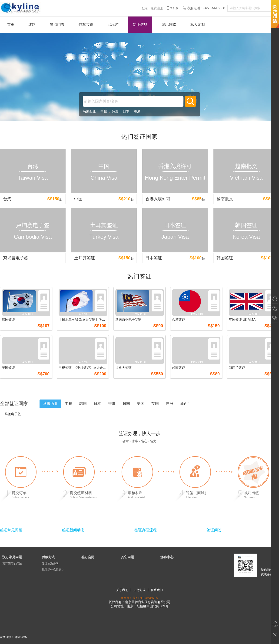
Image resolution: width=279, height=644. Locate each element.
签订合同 (88, 557)
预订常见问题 (12, 557)
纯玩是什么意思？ (53, 570)
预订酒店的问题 (12, 564)
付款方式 (48, 557)
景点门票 (57, 25)
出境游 (113, 25)
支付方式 (139, 590)
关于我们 (122, 590)
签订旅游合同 (50, 564)
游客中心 (167, 557)
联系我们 (157, 590)
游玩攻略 (169, 25)
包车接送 (86, 25)
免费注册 (157, 8)
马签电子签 (13, 414)
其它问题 (127, 557)
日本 (126, 111)
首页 (11, 25)
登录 (145, 8)
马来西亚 (89, 111)
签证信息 (140, 25)
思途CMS (21, 637)
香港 (137, 111)
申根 (104, 111)
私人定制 (198, 25)
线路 (32, 25)
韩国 (115, 111)
